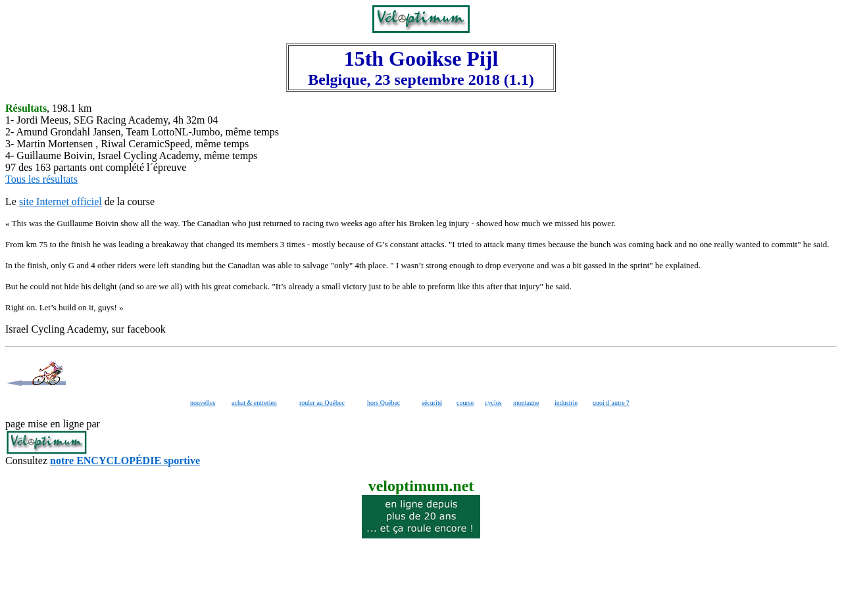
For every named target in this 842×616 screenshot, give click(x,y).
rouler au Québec (322, 403)
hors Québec (384, 403)
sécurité (432, 403)
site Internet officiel (61, 201)
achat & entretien (254, 403)
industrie (566, 403)
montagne (526, 403)
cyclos (493, 403)
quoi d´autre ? (611, 403)
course (465, 403)
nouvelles (203, 403)
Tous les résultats (41, 179)
